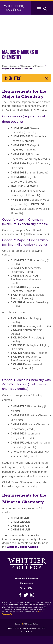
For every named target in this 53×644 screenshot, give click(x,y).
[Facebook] (20, 595)
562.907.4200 (26, 631)
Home (5, 66)
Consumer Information (27, 578)
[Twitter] (26, 595)
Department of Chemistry (33, 66)
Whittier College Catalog (23, 547)
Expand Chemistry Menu (47, 78)
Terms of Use (26, 588)
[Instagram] (32, 595)
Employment (26, 583)
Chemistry (13, 78)
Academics (14, 66)
